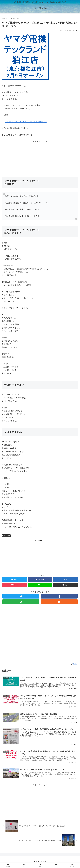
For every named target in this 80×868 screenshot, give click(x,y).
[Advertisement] (40, 157)
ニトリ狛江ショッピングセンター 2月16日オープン (26, 122)
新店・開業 (6, 536)
